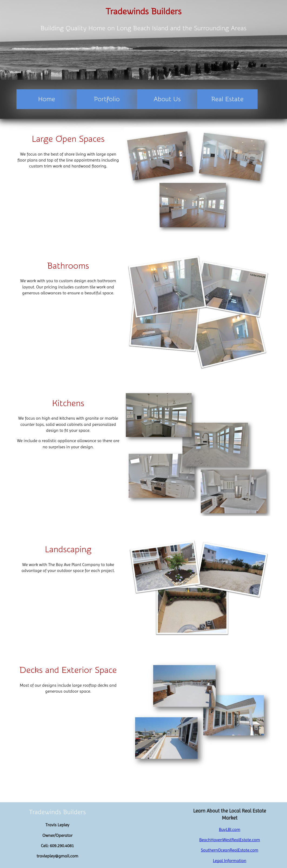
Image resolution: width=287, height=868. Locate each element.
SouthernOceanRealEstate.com (229, 850)
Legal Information (230, 861)
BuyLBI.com (230, 829)
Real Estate (227, 99)
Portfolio (107, 99)
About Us (167, 99)
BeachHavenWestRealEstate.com (230, 840)
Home (47, 99)
